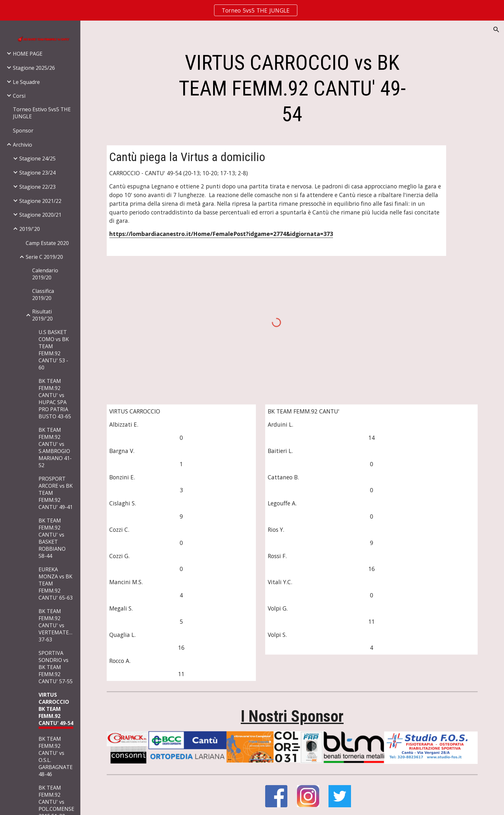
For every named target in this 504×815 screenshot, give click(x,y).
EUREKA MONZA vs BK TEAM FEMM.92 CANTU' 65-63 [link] (56, 584)
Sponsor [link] (23, 131)
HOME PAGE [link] (28, 54)
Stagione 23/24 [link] (37, 173)
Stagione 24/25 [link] (37, 158)
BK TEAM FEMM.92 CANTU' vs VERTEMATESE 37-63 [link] (57, 625)
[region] (252, 10)
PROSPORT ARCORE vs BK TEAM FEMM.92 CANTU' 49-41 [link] (56, 493)
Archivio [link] (22, 145)
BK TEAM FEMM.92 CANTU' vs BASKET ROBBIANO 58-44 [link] (52, 538)
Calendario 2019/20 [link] (45, 274)
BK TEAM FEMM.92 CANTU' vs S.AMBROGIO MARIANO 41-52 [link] (55, 448)
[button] (496, 30)
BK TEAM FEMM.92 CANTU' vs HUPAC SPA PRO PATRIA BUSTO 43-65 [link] (55, 399)
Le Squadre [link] (26, 82)
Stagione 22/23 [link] (37, 187)
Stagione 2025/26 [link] (34, 68)
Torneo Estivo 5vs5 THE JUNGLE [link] (42, 113)
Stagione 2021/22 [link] (40, 201)
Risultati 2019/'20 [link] (42, 315)
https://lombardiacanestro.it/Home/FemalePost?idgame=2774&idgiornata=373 (221, 234)
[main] (292, 89)
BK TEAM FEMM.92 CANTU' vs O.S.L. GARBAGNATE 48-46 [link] (56, 756)
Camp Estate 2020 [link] (47, 243)
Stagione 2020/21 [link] (40, 215)
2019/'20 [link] (30, 229)
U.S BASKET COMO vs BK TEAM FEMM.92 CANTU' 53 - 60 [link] (54, 350)
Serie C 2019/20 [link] (44, 257)
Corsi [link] (19, 96)
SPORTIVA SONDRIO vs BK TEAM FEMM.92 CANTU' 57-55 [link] (56, 667)
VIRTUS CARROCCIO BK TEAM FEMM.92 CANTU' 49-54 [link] (56, 709)
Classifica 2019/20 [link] (43, 294)
